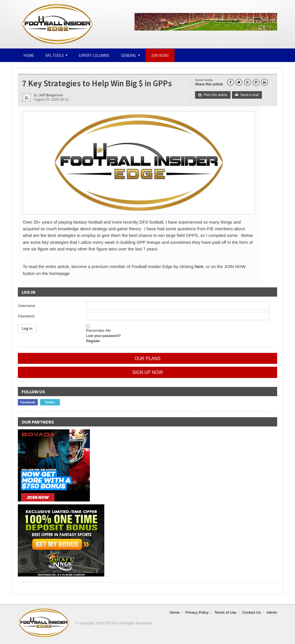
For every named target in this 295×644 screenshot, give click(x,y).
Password (26, 316)
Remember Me (99, 331)
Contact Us (251, 612)
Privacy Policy (197, 612)
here (199, 266)
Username (27, 306)
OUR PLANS (147, 358)
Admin (272, 612)
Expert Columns (94, 55)
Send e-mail (247, 95)
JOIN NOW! (160, 55)
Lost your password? (103, 336)
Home (29, 55)
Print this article (213, 95)
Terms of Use (225, 612)
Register (93, 341)
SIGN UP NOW (147, 372)
